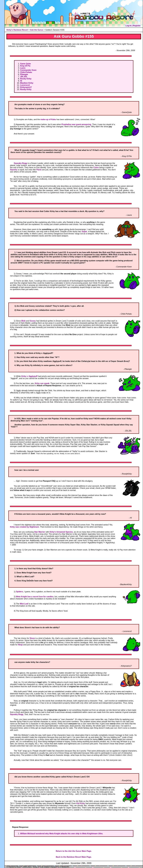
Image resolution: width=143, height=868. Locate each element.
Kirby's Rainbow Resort (17, 30)
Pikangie (24, 74)
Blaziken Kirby (27, 83)
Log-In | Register (133, 26)
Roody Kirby (26, 79)
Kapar (84, 231)
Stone (32, 638)
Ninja (20, 645)
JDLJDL (24, 76)
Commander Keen (28, 70)
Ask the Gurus (37, 30)
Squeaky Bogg (20, 163)
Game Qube (26, 64)
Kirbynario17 (26, 87)
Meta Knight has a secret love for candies (35, 597)
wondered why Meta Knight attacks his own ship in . (62, 834)
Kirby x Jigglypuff (29, 376)
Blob (23, 321)
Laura (23, 68)
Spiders (20, 592)
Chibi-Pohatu (26, 72)
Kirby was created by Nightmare (24, 527)
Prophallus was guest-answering (76, 124)
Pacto (39, 170)
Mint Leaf (24, 604)
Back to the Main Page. (74, 857)
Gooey (33, 321)
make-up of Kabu (48, 119)
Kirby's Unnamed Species (61, 532)
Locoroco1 (25, 85)
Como (96, 167)
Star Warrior (40, 532)
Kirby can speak (42, 383)
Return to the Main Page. (74, 851)
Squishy (14, 170)
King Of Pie (25, 66)
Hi (21, 81)
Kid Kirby (81, 803)
